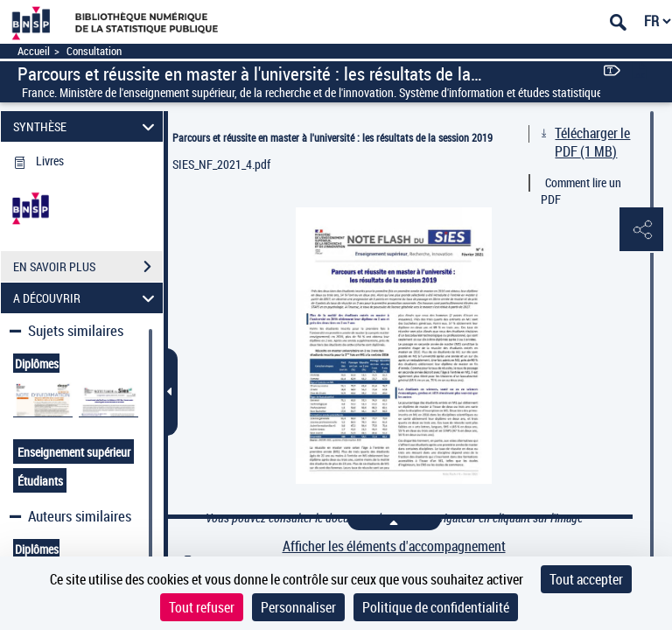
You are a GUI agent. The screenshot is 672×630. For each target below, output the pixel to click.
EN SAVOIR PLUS (88, 267)
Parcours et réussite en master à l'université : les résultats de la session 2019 (332, 137)
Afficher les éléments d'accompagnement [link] (394, 546)
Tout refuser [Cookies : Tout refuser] (202, 607)
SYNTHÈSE (87, 126)
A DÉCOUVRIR (87, 298)
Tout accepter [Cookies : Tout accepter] (586, 579)
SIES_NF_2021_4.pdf (221, 164)
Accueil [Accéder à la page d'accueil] (34, 51)
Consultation (94, 51)
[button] (641, 230)
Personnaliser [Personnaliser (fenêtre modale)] (298, 607)
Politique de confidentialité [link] (436, 607)
